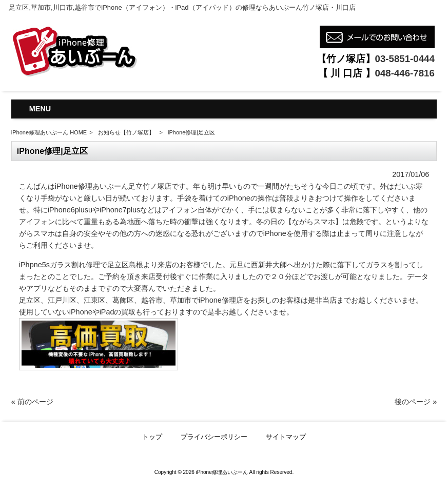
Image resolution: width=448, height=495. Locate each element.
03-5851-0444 (405, 59)
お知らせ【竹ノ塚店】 (126, 132)
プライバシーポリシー (214, 437)
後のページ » (416, 402)
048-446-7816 (405, 73)
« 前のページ (32, 402)
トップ (152, 437)
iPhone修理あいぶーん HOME (49, 132)
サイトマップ (286, 437)
